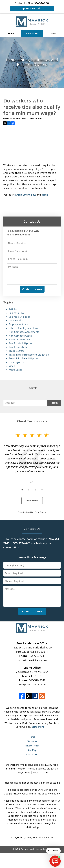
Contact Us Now (32, 289)
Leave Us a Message (32, 557)
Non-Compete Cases (20, 336)
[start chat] (55, 861)
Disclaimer (32, 741)
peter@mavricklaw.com (32, 660)
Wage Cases (15, 370)
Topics (8, 302)
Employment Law (26, 195)
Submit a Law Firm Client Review (32, 512)
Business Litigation (20, 317)
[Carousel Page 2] (29, 490)
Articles (13, 309)
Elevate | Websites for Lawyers (32, 849)
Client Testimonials (32, 421)
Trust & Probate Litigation (24, 358)
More (53, 34)
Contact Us (32, 34)
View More (32, 500)
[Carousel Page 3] (35, 490)
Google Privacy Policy (16, 794)
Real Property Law (19, 347)
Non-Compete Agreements (24, 332)
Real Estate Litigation (21, 343)
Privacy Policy (32, 746)
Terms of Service (43, 794)
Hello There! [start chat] (53, 851)
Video (45, 195)
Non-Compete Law (19, 339)
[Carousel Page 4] (42, 490)
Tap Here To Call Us (32, 8)
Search (54, 403)
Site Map (32, 750)
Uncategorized (17, 362)
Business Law (16, 313)
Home (11, 34)
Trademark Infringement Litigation (29, 355)
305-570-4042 (37, 680)
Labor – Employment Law (23, 328)
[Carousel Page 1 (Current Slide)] (22, 490)
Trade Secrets (17, 351)
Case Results (16, 320)
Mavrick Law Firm (43, 837)
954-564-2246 (37, 656)
